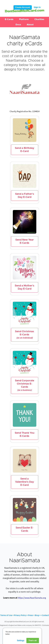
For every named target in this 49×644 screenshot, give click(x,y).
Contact (45, 615)
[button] (9, 19)
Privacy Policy (20, 615)
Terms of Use (6, 615)
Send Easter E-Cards (24, 529)
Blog (37, 615)
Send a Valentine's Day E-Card (24, 482)
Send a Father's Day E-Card (25, 196)
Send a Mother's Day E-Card (24, 287)
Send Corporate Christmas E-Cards (25, 385)
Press (31, 615)
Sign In (37, 7)
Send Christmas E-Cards (24, 335)
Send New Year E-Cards (25, 241)
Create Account (23, 7)
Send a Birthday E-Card (24, 150)
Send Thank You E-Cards (25, 434)
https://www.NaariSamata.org (32, 598)
